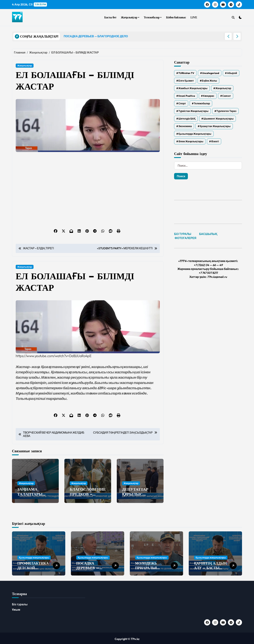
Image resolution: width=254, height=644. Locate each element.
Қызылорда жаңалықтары (34, 556)
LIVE (194, 17)
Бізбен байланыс (176, 17)
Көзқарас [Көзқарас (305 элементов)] (209, 96)
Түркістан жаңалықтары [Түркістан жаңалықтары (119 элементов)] (193, 111)
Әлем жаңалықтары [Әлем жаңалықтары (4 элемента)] (191, 141)
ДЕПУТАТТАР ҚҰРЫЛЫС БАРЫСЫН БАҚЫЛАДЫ (135, 497)
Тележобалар (153, 17)
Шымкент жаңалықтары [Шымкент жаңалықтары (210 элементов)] (218, 119)
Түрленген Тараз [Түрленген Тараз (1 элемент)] (226, 111)
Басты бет (110, 17)
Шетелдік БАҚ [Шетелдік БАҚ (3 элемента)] (187, 119)
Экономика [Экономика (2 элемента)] (185, 126)
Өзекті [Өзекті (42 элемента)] (215, 141)
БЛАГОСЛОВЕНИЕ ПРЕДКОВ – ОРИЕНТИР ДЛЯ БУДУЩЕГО (88, 497)
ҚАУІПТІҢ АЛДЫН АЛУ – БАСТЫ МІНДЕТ (210, 566)
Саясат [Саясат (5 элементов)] (227, 96)
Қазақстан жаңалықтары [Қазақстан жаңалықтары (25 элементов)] (215, 126)
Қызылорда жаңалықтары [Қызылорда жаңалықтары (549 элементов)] (195, 134)
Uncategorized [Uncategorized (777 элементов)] (211, 73)
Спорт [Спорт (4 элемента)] (182, 103)
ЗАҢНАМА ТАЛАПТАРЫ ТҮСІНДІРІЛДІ (31, 494)
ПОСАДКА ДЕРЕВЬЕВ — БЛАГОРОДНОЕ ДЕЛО (90, 569)
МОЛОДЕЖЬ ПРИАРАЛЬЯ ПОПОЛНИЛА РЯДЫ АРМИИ (148, 569)
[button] (237, 36)
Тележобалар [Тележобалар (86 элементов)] (202, 103)
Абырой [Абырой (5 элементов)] (232, 73)
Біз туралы (20, 603)
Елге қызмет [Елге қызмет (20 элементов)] (186, 81)
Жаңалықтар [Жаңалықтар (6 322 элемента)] (223, 88)
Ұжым (16, 608)
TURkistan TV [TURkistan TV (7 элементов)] (186, 73)
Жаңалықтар (130, 17)
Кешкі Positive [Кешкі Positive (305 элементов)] (187, 96)
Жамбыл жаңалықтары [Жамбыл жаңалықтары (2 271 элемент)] (193, 88)
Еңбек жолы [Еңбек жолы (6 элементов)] (209, 81)
